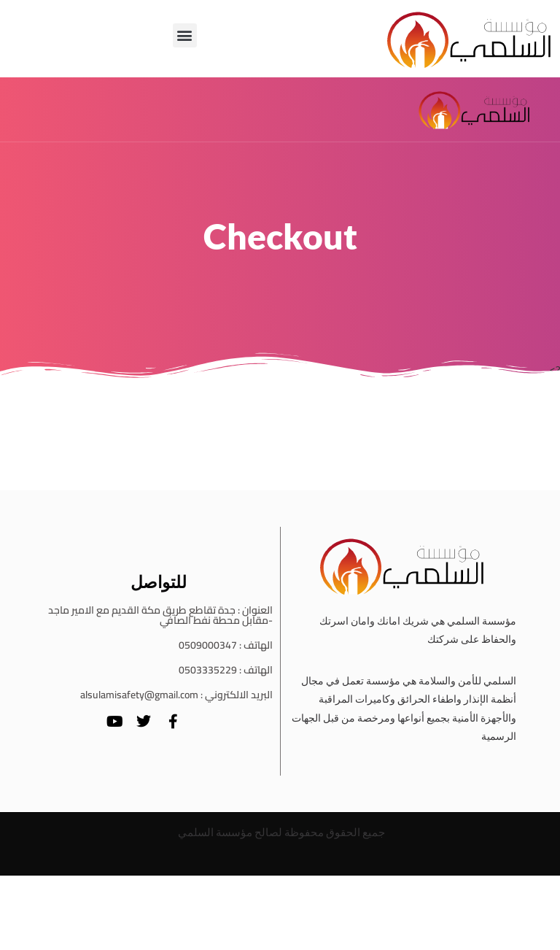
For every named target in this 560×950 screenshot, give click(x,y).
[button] (185, 35)
